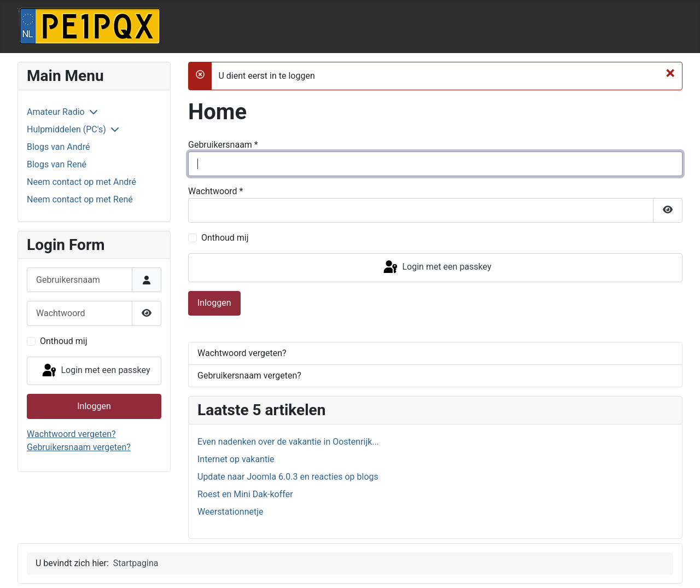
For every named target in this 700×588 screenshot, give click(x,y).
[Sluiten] (670, 73)
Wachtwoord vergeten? (71, 434)
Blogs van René (57, 164)
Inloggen (94, 406)
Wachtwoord (216, 191)
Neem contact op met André (81, 182)
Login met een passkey (95, 371)
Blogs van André (58, 147)
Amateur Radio (56, 112)
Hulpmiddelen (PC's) (66, 129)
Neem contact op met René (80, 199)
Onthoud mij (64, 341)
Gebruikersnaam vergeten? (79, 447)
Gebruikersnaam (223, 145)
